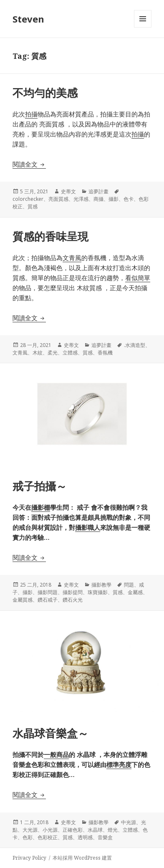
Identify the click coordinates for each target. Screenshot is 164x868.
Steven (28, 19)
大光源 (30, 830)
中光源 (129, 822)
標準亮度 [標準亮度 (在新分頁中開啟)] (119, 764)
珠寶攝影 (98, 592)
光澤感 (81, 199)
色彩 (28, 837)
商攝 (98, 199)
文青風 (20, 353)
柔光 (53, 353)
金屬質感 (23, 600)
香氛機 (105, 353)
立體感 (70, 353)
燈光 (113, 830)
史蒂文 (68, 191)
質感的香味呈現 (50, 236)
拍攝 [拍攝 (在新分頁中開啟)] (31, 114)
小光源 (50, 830)
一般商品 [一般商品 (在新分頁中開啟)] (56, 754)
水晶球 (95, 830)
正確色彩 (73, 830)
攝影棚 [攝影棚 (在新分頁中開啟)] (41, 507)
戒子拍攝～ (40, 486)
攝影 (114, 199)
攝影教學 (101, 585)
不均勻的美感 (45, 93)
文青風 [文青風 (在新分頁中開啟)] (72, 258)
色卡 (129, 199)
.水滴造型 (135, 345)
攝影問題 (48, 592)
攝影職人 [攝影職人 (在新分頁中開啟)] (88, 527)
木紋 (38, 353)
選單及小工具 (143, 27)
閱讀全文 (29, 164)
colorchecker (28, 199)
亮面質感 (58, 199)
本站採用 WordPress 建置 (82, 858)
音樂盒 (105, 837)
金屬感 (135, 592)
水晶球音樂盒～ (50, 733)
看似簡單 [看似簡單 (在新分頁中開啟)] (138, 278)
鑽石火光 (73, 600)
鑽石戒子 (48, 600)
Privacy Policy (29, 858)
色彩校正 (48, 837)
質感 (33, 206)
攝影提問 (73, 592)
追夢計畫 (98, 191)
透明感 (85, 837)
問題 (129, 585)
